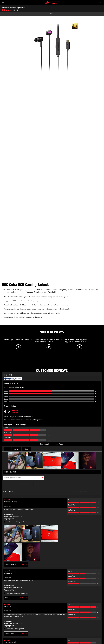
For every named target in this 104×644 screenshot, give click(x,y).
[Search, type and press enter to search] (101, 3)
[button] (3, 3)
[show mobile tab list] (52, 14)
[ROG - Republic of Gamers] (52, 3)
